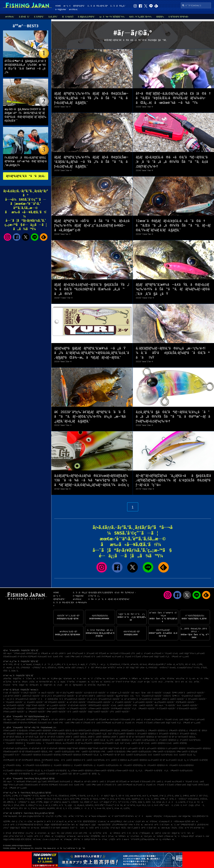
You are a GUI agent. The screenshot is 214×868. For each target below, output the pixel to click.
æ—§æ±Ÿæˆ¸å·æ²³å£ (44, 821)
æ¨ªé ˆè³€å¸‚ (8, 664)
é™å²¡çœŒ (167, 653)
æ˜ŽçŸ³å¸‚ (180, 664)
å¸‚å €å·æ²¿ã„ (158, 682)
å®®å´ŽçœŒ (204, 785)
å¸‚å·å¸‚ (150, 805)
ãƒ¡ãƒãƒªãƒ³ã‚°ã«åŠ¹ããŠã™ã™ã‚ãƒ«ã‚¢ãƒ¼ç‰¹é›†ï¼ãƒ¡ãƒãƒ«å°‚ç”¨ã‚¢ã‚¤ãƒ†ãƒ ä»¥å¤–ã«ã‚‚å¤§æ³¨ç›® (92, 226)
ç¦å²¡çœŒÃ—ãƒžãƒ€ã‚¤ (61, 765)
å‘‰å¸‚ (206, 796)
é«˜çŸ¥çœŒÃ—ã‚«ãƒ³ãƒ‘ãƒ (198, 760)
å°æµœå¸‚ (8, 668)
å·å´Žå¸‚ (69, 808)
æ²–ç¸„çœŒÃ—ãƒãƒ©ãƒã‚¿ (88, 774)
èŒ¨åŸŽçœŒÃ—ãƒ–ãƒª (35, 734)
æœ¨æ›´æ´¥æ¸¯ (84, 836)
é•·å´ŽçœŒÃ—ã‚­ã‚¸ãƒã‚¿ (33, 771)
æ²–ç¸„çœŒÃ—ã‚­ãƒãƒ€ (66, 774)
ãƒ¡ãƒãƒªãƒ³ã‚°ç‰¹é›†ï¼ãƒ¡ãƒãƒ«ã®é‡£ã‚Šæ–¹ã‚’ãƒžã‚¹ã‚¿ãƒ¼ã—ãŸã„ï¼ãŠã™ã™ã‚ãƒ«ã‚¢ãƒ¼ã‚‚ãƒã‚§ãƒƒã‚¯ (91, 98)
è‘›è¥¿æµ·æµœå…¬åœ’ (173, 816)
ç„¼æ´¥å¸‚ (182, 802)
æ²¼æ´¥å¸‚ (135, 664)
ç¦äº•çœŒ (146, 653)
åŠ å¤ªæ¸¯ (171, 679)
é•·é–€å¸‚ (126, 802)
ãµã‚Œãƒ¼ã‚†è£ (202, 825)
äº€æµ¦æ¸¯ (68, 839)
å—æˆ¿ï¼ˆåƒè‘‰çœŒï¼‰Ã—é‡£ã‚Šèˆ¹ (20, 699)
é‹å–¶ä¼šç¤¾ (80, 602)
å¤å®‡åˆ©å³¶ (88, 839)
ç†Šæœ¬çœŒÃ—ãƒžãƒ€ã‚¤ (82, 771)
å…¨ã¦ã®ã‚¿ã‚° (118, 6)
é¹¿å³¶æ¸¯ (59, 816)
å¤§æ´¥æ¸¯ (187, 816)
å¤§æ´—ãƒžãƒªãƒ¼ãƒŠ (53, 825)
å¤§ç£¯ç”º (108, 802)
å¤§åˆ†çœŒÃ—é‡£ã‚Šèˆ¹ (99, 712)
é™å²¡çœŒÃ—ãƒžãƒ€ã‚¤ (13, 743)
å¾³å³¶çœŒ (106, 657)
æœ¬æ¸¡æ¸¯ (166, 828)
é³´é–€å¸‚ (54, 796)
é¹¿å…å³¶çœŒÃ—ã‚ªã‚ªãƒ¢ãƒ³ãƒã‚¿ (18, 774)
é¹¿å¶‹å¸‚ (58, 664)
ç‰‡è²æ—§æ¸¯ (144, 682)
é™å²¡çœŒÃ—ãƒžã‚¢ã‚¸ (53, 743)
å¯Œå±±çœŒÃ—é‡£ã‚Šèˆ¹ (188, 709)
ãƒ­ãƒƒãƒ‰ (160, 17)
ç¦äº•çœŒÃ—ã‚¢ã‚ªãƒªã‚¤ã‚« (189, 740)
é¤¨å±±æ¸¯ (37, 839)
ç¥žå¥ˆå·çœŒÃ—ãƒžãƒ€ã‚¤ (99, 737)
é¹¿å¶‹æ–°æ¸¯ (148, 679)
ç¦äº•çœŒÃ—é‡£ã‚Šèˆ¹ (122, 702)
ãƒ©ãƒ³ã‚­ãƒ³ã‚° (79, 6)
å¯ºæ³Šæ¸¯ (71, 682)
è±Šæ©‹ (160, 836)
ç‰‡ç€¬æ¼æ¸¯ (56, 839)
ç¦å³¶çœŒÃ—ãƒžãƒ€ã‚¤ (155, 731)
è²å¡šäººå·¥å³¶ (118, 816)
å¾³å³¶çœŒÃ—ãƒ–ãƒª (12, 760)
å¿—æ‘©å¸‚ (20, 799)
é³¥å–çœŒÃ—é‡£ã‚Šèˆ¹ (144, 705)
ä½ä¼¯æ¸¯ (134, 833)
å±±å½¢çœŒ (65, 782)
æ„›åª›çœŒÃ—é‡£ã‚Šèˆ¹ (57, 709)
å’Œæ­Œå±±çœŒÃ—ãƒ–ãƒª (14, 752)
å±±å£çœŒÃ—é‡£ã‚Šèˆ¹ (188, 705)
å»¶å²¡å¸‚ (186, 796)
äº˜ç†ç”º (117, 802)
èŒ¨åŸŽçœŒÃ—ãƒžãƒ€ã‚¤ (14, 734)
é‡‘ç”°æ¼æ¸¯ (97, 682)
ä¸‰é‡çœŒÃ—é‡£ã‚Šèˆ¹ (122, 705)
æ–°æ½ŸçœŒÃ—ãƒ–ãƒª (165, 737)
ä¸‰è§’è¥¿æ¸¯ (61, 836)
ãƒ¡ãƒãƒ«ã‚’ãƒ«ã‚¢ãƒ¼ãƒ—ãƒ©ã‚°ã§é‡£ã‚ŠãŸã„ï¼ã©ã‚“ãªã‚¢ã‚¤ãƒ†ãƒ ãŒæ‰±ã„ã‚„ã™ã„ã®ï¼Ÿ (92, 289)
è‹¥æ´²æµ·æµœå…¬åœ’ (13, 816)
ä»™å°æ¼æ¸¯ (188, 833)
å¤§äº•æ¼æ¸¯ (50, 685)
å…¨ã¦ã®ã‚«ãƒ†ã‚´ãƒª (98, 6)
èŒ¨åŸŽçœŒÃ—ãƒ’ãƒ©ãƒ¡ (55, 734)
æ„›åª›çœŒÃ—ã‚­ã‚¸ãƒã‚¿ (176, 760)
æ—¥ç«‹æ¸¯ (36, 828)
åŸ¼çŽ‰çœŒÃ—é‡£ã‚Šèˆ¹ (14, 709)
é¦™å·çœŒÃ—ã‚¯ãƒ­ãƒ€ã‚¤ (116, 760)
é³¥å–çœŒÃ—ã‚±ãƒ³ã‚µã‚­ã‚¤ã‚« (62, 752)
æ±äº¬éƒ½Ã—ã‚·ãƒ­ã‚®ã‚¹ (55, 737)
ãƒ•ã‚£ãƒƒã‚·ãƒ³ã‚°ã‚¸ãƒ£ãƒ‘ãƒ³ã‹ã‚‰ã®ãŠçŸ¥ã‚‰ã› (112, 592)
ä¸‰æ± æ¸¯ (102, 821)
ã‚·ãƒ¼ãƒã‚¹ (24, 17)
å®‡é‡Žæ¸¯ (158, 816)
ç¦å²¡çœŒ (127, 657)
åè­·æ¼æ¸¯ (83, 828)
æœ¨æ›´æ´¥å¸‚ (136, 796)
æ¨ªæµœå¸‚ (28, 664)
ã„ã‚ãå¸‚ (172, 802)
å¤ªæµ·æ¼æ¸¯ (36, 685)
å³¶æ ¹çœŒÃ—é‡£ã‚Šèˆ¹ (57, 712)
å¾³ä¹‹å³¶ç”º (100, 805)
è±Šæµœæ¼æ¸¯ (104, 816)
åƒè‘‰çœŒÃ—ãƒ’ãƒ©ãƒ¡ (167, 734)
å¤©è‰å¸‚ (151, 802)
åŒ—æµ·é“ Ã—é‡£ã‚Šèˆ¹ (166, 705)
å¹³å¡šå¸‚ (204, 668)
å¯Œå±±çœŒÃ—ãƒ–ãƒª (60, 740)
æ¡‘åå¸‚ (169, 805)
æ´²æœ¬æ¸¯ (72, 836)
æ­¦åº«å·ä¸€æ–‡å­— (163, 833)
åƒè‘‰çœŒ (89, 653)
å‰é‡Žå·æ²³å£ (32, 836)
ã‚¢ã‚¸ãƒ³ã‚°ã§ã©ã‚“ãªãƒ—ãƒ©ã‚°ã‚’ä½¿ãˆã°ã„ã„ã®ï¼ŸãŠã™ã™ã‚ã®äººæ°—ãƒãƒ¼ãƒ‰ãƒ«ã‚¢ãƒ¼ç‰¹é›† (173, 417)
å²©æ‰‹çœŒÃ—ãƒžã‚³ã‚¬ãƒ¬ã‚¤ (65, 731)
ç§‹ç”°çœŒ (42, 782)
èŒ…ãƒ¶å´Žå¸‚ (9, 802)
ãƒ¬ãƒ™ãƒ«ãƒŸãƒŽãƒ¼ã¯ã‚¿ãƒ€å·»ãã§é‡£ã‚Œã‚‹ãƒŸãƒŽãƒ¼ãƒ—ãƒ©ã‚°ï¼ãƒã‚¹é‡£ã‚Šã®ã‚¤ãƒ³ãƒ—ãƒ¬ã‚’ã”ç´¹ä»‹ (173, 480)
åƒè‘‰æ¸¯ (110, 836)
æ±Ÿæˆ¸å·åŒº (123, 668)
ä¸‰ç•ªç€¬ (50, 816)
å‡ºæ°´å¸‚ (110, 808)
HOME (58, 6)
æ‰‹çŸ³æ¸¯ (181, 679)
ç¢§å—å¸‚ (72, 805)
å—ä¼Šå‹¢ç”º (181, 799)
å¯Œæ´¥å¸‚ (126, 664)
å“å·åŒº (90, 668)
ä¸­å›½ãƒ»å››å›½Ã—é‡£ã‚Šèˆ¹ (95, 693)
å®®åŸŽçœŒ (32, 653)
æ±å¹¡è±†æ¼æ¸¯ (43, 833)
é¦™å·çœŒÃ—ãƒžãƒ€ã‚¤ (71, 760)
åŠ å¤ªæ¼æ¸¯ (132, 816)
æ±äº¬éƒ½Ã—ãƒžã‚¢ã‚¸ (13, 737)
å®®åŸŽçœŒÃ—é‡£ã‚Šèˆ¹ (99, 705)
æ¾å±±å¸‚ (94, 799)
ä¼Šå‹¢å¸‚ (204, 799)
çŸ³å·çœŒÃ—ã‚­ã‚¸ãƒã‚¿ (99, 740)
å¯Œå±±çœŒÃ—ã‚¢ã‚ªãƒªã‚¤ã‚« (16, 740)
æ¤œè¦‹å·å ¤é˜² (68, 828)
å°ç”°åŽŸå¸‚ (91, 664)
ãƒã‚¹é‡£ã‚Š (68, 17)
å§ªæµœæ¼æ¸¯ (80, 685)
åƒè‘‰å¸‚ (16, 805)
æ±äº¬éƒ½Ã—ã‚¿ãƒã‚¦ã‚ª (33, 737)
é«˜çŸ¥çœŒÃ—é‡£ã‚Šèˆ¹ (77, 709)
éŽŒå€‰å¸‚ (52, 668)
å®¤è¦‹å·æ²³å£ (121, 833)
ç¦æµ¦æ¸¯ (62, 682)
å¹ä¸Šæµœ (183, 836)
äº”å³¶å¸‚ (40, 802)
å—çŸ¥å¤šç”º (21, 802)
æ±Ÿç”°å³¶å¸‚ (75, 799)
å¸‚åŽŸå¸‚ (127, 808)
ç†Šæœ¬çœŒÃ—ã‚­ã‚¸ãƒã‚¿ (127, 771)
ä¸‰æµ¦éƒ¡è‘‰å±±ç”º (185, 668)
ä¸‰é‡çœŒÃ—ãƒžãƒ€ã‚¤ (155, 743)
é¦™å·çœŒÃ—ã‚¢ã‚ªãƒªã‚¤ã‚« (93, 760)
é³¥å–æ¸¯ (88, 833)
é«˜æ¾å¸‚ (119, 805)
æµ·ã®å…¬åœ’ (58, 833)
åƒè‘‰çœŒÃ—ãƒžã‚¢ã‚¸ (187, 734)
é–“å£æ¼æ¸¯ (44, 679)
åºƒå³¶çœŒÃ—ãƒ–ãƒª (111, 755)
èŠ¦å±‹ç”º (32, 805)
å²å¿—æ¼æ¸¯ (193, 679)
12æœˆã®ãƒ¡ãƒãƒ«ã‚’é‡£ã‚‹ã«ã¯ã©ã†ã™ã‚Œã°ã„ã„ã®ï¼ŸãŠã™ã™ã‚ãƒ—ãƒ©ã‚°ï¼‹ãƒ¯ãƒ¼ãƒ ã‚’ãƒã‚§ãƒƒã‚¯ (173, 226)
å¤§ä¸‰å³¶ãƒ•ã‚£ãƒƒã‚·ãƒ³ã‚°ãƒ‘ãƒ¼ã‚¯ (18, 839)
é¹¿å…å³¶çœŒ (172, 657)
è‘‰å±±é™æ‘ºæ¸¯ (11, 685)
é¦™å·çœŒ (96, 657)
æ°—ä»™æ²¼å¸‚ (130, 805)
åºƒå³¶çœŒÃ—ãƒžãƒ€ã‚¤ (71, 755)
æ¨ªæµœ (92, 816)
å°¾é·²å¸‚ (34, 808)
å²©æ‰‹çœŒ (20, 653)
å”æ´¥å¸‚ (170, 799)
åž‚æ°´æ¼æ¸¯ (155, 828)
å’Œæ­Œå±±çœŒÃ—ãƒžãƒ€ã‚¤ (199, 748)
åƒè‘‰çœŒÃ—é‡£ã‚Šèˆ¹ (196, 699)
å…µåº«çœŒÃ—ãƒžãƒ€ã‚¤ (155, 748)
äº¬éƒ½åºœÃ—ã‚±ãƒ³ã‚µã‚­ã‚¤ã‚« (16, 748)
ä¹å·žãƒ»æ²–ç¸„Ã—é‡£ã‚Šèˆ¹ (119, 693)
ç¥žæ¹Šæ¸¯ (8, 679)
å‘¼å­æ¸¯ (140, 825)
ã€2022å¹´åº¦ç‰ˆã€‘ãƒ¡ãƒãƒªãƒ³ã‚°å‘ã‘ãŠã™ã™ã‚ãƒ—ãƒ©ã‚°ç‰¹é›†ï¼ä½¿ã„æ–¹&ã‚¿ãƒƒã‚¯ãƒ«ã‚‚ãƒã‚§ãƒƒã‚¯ (90, 417)
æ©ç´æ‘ (200, 802)
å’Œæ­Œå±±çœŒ (10, 657)
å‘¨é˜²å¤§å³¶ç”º (26, 796)
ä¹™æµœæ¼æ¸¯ (84, 682)
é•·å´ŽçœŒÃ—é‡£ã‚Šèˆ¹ (166, 709)
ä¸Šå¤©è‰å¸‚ (77, 802)
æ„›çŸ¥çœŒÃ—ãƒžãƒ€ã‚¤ (91, 743)
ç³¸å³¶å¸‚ (200, 664)
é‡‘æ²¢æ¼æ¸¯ (70, 679)
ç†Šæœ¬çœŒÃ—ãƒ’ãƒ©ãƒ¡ (104, 771)
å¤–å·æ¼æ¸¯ (182, 682)
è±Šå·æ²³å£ (95, 828)
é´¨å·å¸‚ (65, 664)
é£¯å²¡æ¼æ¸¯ (113, 679)
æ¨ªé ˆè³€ (189, 828)
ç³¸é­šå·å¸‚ (178, 805)
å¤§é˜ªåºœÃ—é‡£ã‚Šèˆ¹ (36, 705)
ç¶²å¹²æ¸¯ (77, 839)
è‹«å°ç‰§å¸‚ (189, 805)
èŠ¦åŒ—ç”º (89, 802)
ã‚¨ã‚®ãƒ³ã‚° (39, 17)
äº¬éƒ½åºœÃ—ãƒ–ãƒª (38, 748)
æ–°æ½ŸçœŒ (113, 653)
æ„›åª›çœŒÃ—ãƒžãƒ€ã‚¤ (138, 760)
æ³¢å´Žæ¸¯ (92, 685)
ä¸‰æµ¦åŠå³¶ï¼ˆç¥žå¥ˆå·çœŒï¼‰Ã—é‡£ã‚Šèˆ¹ (184, 693)
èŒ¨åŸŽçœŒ (101, 653)
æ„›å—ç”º (98, 802)
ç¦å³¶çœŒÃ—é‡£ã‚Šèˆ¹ (36, 712)
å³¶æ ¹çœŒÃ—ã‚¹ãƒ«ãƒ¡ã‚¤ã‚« (164, 752)
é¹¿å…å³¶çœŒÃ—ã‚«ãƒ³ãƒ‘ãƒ (151, 771)
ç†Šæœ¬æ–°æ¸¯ (171, 836)
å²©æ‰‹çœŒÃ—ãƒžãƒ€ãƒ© (40, 731)
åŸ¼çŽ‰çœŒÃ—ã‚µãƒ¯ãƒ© (77, 734)
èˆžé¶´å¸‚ (55, 805)
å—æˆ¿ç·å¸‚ (103, 664)
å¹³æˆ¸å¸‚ (163, 796)
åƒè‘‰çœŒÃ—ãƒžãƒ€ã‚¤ (145, 734)
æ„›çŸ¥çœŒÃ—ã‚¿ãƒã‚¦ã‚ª (113, 743)
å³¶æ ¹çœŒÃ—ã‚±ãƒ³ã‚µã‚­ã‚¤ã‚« (139, 752)
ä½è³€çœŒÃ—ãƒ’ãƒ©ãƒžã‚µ (131, 765)
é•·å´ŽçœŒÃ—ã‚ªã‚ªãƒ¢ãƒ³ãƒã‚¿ (57, 771)
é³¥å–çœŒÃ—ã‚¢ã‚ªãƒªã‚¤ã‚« (88, 752)
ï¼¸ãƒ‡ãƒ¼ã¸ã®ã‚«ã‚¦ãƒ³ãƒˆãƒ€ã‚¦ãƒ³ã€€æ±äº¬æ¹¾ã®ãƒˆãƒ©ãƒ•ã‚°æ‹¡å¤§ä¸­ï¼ (26, 161)
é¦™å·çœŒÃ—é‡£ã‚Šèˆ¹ (77, 712)
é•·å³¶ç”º (103, 799)
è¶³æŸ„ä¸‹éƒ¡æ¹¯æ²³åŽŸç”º (106, 668)
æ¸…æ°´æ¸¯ (69, 821)
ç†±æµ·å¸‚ (80, 668)
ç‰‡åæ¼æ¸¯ (65, 685)
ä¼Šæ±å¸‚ (171, 664)
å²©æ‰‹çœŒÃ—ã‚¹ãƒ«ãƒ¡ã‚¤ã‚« (16, 731)
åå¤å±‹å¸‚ (9, 799)
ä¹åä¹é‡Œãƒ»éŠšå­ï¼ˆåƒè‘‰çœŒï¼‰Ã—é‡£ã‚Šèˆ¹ (62, 699)
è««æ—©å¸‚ (101, 808)
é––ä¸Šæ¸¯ (29, 821)
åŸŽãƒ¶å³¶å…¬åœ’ (98, 836)
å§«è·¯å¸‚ (114, 796)
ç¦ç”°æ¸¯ (20, 821)
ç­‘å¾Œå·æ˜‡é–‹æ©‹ (74, 833)
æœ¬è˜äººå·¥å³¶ (131, 839)
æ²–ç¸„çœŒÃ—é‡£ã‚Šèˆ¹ (57, 705)
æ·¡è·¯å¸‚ (146, 796)
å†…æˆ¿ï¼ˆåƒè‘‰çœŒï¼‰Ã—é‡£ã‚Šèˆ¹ (104, 699)
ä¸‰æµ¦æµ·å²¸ (165, 821)
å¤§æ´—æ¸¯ (24, 685)
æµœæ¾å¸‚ (45, 796)
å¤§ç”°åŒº (135, 668)
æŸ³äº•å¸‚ (15, 808)
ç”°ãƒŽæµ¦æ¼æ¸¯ (147, 833)
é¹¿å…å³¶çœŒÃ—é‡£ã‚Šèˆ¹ (144, 709)
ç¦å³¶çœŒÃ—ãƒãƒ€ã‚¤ (197, 731)
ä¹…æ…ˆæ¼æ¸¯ (84, 679)
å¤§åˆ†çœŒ (159, 657)
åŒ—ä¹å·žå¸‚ (191, 664)
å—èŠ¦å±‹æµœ (177, 821)
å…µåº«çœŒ (200, 653)
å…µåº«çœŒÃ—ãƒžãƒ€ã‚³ (176, 748)
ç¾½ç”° (6, 828)
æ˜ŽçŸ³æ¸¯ (8, 682)
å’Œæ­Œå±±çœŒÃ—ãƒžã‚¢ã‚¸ (37, 752)
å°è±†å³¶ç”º (38, 799)
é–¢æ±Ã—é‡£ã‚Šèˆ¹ (12, 693)
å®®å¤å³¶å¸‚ (160, 799)
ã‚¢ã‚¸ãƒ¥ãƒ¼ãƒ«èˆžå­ (201, 816)
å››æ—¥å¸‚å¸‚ (57, 799)
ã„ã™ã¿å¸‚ (48, 664)
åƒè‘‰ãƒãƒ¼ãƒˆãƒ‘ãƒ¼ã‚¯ (14, 833)
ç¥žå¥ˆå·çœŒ (65, 653)
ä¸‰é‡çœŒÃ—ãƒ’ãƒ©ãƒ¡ (177, 743)
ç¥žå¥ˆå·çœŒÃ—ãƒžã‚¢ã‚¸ (76, 737)
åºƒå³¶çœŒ (32, 657)
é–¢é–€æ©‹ (56, 828)
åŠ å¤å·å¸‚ (25, 808)
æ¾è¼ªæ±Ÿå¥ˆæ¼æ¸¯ (47, 682)
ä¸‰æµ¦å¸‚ (37, 664)
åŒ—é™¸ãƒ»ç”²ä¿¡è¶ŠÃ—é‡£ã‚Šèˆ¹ (70, 693)
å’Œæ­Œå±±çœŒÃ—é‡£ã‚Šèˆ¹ (99, 702)
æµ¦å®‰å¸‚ (136, 799)
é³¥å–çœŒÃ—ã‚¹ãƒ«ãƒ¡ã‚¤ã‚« (114, 752)
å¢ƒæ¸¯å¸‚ (15, 671)
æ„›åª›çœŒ (117, 657)
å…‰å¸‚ (39, 805)
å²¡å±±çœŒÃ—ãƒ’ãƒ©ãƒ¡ (51, 755)
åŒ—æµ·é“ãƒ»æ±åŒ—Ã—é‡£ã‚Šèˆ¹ (147, 693)
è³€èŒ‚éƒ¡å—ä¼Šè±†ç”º (159, 668)
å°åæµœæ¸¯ (146, 816)
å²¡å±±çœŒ (42, 657)
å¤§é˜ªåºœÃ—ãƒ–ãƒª (117, 748)
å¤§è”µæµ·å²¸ (85, 825)
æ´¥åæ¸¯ (108, 833)
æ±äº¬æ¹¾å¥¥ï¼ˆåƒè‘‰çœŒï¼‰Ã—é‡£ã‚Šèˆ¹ (141, 699)
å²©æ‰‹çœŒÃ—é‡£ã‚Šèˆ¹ (14, 712)
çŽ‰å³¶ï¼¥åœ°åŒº (120, 825)
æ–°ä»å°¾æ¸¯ (102, 839)
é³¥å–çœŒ (64, 657)
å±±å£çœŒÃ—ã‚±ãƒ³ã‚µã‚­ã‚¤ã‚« (134, 755)
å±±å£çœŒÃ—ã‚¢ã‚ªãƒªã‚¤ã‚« (160, 755)
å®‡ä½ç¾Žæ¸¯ (29, 682)
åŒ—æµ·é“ (8, 653)
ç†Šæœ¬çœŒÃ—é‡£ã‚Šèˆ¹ (99, 709)
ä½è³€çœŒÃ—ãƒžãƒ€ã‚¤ (154, 765)
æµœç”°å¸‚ (66, 802)
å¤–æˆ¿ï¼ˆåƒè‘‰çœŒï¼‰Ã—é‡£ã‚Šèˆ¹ (58, 696)
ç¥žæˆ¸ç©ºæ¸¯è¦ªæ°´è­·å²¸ (13, 836)
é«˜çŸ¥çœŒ (86, 657)
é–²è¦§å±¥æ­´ (61, 9)
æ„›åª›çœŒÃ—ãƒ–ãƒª (157, 760)
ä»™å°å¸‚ (63, 805)
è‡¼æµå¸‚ (161, 802)
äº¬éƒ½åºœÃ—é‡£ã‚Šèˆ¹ (78, 705)
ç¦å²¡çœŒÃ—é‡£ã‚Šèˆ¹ (34, 702)
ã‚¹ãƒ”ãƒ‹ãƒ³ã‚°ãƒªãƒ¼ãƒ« (178, 17)
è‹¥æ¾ (132, 825)
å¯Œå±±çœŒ (125, 653)
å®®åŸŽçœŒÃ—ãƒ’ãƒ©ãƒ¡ (89, 731)
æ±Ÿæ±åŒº (70, 668)
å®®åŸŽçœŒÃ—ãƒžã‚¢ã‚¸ (110, 731)
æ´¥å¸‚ (128, 799)
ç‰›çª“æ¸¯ (30, 833)
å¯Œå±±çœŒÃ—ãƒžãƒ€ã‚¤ (40, 740)
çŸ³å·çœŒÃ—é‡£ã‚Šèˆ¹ (120, 712)
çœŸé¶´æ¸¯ (124, 679)
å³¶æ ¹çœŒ (75, 657)
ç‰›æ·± (46, 839)
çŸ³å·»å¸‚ (171, 796)
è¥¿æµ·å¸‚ (81, 805)
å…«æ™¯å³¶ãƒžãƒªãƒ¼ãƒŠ (184, 825)
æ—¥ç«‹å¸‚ (73, 664)
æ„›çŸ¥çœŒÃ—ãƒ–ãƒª (72, 743)
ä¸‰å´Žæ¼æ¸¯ (137, 836)
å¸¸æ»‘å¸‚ (66, 799)
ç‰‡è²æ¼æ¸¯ (142, 821)
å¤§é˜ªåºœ (189, 653)
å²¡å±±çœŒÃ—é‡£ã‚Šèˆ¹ (36, 709)
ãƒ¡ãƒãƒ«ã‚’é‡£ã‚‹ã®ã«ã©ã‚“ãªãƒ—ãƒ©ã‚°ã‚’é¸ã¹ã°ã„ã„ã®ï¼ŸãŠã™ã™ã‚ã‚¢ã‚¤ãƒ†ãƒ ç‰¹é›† (172, 162)
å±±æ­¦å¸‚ (173, 668)
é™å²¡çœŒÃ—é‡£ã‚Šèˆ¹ (13, 702)
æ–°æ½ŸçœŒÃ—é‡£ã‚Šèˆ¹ (14, 705)
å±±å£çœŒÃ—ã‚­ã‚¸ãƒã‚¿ (185, 755)
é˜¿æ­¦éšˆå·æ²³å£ (140, 828)
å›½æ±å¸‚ (119, 808)
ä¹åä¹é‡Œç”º (102, 796)
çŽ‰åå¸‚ (200, 805)
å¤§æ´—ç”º (48, 802)
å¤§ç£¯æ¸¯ (176, 833)
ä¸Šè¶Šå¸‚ (77, 808)
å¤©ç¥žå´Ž (45, 828)
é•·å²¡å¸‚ (197, 668)
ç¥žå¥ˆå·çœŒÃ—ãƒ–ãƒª (121, 737)
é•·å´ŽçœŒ (137, 657)
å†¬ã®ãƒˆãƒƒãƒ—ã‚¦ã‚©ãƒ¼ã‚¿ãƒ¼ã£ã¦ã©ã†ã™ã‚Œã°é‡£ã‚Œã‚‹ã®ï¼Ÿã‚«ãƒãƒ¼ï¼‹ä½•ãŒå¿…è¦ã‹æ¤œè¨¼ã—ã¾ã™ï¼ (173, 98)
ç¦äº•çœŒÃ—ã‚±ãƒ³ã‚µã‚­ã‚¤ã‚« (143, 740)
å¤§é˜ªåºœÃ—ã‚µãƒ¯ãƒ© (98, 748)
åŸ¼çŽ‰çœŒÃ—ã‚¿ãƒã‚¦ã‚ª (100, 734)
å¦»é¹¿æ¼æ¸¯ (150, 836)
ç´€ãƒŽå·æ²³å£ (116, 839)
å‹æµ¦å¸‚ (82, 664)
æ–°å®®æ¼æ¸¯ (123, 836)
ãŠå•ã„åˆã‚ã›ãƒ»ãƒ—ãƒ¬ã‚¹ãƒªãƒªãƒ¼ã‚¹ (109, 599)
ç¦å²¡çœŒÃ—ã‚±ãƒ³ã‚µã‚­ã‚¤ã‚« (106, 765)
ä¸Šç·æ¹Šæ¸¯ (160, 679)
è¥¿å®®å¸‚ (51, 808)
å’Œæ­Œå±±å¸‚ (115, 664)
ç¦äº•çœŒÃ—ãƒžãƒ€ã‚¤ (166, 740)
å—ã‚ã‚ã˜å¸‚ (89, 808)
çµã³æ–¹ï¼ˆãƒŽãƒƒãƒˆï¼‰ (112, 17)
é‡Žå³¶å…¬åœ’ (9, 821)
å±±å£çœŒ (53, 657)
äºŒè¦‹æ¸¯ (154, 821)
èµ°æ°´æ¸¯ (17, 682)
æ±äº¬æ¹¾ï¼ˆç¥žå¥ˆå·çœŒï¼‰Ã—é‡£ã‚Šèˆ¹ (95, 696)
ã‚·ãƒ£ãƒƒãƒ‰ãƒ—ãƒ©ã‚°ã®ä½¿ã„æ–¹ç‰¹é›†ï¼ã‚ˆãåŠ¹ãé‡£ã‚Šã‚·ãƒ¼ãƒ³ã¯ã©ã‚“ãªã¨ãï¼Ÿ (173, 353)
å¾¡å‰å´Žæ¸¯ (178, 828)
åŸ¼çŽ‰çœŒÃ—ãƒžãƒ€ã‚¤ (123, 734)
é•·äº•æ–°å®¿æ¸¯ (130, 682)
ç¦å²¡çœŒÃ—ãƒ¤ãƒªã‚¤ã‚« (82, 765)
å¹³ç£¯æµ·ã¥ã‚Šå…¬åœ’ (121, 828)
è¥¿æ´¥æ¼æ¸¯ (104, 685)
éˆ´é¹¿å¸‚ (190, 802)
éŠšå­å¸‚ (7, 671)
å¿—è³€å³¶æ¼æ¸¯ (167, 839)
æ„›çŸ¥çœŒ (157, 653)
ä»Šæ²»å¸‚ (58, 802)
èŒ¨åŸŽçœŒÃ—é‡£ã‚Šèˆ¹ (55, 702)
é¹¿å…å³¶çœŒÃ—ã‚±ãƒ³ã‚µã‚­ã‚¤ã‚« (179, 771)
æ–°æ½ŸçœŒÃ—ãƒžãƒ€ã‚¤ (143, 737)
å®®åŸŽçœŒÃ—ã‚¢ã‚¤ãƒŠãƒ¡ (133, 731)
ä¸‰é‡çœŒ (178, 653)
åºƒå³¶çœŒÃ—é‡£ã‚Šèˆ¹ (186, 702)
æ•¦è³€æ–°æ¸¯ (199, 828)
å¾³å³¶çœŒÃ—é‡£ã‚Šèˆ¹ (122, 709)
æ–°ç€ (67, 6)
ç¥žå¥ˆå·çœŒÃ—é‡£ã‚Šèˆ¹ (173, 699)
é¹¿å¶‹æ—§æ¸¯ (57, 679)
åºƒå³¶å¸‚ (61, 668)
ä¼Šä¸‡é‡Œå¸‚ (194, 799)
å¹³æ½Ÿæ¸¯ (170, 682)
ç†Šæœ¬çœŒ (148, 657)
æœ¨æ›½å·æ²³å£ (153, 825)
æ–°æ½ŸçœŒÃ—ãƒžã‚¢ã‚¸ (186, 737)
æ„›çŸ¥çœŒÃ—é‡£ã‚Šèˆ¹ (165, 702)
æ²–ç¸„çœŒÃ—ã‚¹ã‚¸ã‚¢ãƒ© (45, 774)
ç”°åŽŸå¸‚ (134, 802)
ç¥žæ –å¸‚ (144, 668)
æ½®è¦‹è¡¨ (74, 9)
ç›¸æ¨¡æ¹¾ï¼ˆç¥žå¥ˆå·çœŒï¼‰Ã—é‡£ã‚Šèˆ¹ (22, 696)
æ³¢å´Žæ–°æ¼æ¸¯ (71, 825)
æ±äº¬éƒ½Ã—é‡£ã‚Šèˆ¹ (77, 702)
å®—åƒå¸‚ (18, 664)
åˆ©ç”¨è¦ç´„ (94, 596)
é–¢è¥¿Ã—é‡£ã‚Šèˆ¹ (29, 693)
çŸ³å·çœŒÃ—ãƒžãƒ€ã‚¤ (120, 740)
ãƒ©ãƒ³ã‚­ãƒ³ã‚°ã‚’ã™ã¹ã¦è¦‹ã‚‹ (26, 176)
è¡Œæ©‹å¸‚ (90, 805)
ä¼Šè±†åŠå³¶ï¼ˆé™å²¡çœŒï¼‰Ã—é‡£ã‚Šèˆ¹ (183, 696)
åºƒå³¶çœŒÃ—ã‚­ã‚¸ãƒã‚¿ (92, 755)
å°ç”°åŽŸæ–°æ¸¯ (99, 679)
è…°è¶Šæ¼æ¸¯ (136, 679)
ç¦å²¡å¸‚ (17, 668)
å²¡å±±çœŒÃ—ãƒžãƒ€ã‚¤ (31, 755)
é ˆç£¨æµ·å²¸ (59, 821)
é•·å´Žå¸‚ (36, 796)
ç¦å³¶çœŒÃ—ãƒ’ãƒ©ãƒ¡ (176, 731)
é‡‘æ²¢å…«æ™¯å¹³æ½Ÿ (113, 682)
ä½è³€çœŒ (138, 723)
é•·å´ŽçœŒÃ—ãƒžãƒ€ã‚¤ (13, 771)
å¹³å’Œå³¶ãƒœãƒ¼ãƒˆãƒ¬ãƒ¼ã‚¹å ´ (31, 825)
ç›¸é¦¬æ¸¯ (131, 821)
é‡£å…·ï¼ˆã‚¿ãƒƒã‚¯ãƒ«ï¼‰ (140, 17)
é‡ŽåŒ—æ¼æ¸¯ (192, 821)
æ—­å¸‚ (45, 668)
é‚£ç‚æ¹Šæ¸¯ (195, 682)
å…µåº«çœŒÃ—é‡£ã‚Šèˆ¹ (143, 702)
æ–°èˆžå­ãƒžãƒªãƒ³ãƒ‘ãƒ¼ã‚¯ (86, 821)
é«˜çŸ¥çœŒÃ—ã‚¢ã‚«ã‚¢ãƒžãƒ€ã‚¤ (36, 765)
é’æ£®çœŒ (20, 782)
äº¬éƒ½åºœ (22, 657)
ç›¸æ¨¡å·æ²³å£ (10, 825)
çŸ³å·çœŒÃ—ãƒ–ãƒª (79, 740)
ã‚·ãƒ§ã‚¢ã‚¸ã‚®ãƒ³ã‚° (86, 17)
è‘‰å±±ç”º (110, 805)
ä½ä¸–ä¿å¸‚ (147, 799)
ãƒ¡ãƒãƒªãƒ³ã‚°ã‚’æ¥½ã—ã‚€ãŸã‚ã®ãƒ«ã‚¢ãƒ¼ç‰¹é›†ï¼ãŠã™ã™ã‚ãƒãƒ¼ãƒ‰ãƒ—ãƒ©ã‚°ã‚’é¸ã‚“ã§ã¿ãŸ (173, 289)
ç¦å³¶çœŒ (43, 653)
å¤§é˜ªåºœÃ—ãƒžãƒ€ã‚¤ (77, 748)
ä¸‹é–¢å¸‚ (90, 796)
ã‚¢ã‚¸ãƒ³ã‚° (53, 17)
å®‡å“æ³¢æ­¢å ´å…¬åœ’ (199, 836)
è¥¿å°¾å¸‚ (7, 805)
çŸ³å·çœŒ (136, 653)
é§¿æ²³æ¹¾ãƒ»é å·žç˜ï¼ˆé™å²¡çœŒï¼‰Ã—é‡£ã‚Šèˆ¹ (139, 696)
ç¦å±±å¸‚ (111, 799)
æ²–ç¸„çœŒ (184, 657)
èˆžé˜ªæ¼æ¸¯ (82, 816)
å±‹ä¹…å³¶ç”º (159, 805)
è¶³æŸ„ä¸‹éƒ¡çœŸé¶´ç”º (157, 664)
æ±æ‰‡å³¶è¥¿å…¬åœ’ (117, 821)
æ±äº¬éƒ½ (53, 653)
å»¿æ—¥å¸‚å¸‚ (142, 805)
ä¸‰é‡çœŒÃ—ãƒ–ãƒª (134, 743)
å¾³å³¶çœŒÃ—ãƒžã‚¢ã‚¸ (31, 760)
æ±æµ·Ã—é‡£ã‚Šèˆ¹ (47, 693)
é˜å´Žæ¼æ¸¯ (29, 679)
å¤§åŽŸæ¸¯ (18, 679)
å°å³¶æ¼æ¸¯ (48, 836)
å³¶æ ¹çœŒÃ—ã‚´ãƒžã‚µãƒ (188, 752)
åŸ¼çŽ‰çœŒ (78, 653)
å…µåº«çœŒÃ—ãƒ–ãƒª (135, 748)
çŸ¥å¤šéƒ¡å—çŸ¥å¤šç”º (31, 668)
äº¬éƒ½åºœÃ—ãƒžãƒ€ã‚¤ (56, 748)
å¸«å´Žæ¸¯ (106, 828)
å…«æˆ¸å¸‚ (47, 805)
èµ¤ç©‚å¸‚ (42, 808)
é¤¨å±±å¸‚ (144, 664)
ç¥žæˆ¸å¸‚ (178, 796)
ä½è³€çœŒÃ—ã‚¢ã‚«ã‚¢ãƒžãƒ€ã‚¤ (180, 765)
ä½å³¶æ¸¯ (205, 679)
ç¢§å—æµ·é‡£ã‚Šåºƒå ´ (101, 825)
